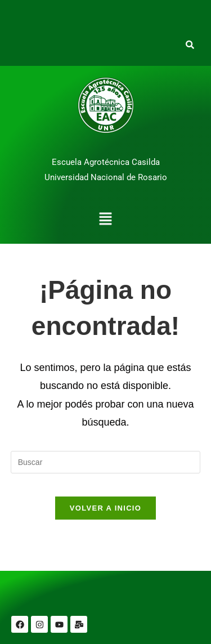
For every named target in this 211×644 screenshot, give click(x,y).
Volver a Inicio (105, 508)
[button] (105, 220)
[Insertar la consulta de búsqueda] (106, 462)
